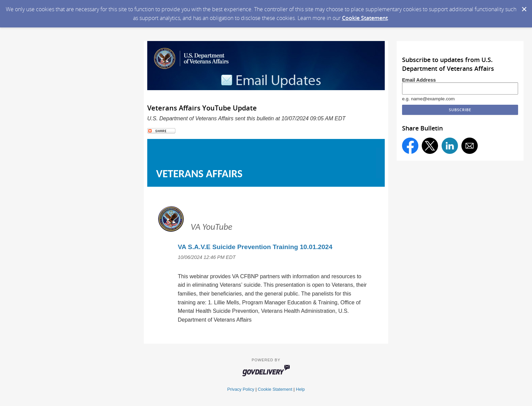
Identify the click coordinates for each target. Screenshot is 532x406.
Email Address (419, 80)
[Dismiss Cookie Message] (524, 6)
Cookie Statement (365, 18)
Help (300, 389)
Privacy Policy (241, 389)
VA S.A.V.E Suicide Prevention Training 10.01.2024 (255, 247)
